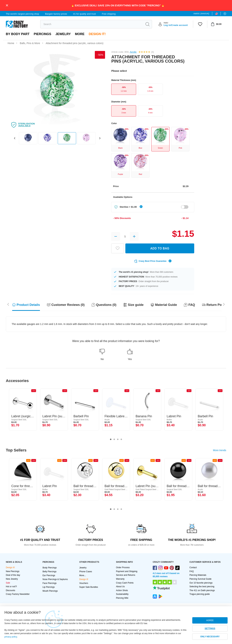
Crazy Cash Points (125, 583)
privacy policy (11, 637)
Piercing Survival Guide (200, 579)
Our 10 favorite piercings (201, 583)
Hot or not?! (11, 587)
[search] (92, 24)
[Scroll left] (224, 304)
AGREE (210, 620)
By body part (18, 34)
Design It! (97, 34)
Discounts (11, 590)
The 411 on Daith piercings (202, 590)
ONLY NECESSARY (210, 637)
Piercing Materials (198, 575)
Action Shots (122, 590)
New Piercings (13, 571)
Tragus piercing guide (200, 594)
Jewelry (63, 34)
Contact (193, 567)
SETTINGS (210, 628)
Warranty (120, 579)
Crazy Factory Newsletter (18, 594)
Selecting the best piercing (202, 587)
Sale (8, 583)
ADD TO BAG (160, 248)
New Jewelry (12, 579)
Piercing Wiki (122, 598)
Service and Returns (126, 575)
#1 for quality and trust (84, 14)
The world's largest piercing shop (22, 14)
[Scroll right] (8, 304)
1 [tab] (111, 439)
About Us (120, 587)
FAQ (192, 571)
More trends (220, 450)
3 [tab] (118, 439)
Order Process (123, 567)
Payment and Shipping (127, 571)
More (80, 34)
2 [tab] (114, 439)
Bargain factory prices (56, 14)
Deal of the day (13, 575)
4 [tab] (121, 439)
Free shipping (109, 14)
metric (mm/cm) (201, 14)
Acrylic (133, 52)
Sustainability (122, 594)
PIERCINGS (42, 34)
